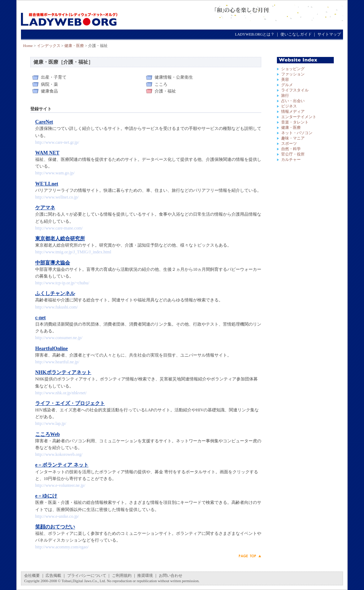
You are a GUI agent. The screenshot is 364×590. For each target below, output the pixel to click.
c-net (41, 318)
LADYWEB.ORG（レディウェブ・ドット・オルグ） (69, 15)
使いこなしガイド (296, 34)
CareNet (44, 122)
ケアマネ (45, 208)
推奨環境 (145, 576)
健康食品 (49, 91)
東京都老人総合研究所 (60, 239)
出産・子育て (54, 77)
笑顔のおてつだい (55, 527)
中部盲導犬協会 (53, 263)
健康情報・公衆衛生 (174, 77)
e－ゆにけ (46, 496)
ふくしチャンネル (55, 293)
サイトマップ (329, 34)
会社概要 (32, 576)
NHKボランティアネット (63, 372)
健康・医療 (74, 46)
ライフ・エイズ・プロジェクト (70, 403)
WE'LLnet (47, 184)
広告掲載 (53, 576)
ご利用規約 (122, 576)
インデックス (49, 46)
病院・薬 (49, 84)
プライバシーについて (87, 576)
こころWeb (47, 434)
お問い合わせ (171, 576)
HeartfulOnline (52, 349)
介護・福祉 (165, 91)
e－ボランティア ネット (62, 465)
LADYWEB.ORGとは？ (255, 34)
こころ (161, 84)
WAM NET (47, 153)
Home (28, 46)
